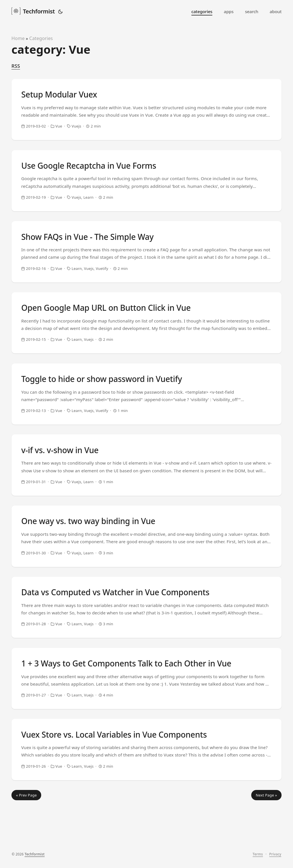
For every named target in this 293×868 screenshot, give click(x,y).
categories (202, 11)
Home (18, 38)
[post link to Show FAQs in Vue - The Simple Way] (146, 263)
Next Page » (266, 845)
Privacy (275, 859)
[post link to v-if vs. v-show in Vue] (146, 491)
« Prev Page (26, 845)
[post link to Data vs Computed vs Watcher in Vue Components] (146, 644)
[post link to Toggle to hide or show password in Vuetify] (146, 415)
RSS (16, 66)
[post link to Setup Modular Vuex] (146, 111)
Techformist (33, 11)
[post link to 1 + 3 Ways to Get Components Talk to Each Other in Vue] (146, 720)
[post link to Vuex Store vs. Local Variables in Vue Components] (146, 796)
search (252, 11)
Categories (41, 38)
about (276, 11)
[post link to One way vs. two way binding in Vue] (146, 568)
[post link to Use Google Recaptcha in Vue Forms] (146, 187)
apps (229, 11)
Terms (258, 859)
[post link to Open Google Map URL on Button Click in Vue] (146, 339)
